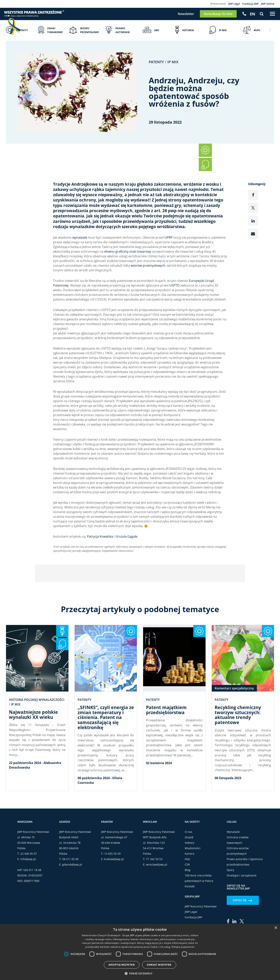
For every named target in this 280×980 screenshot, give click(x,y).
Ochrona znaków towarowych (238, 869)
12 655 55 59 (112, 883)
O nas (189, 861)
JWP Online (266, 4)
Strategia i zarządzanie (242, 904)
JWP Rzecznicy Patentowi (196, 4)
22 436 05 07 (29, 883)
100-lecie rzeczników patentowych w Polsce (199, 907)
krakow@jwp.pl (114, 888)
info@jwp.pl (28, 888)
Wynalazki (233, 861)
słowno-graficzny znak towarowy (128, 258)
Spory (230, 899)
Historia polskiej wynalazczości (37, 718)
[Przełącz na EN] (249, 18)
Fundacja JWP (245, 4)
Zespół (189, 866)
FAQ (187, 888)
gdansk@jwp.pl (72, 893)
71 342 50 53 (154, 888)
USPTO (174, 292)
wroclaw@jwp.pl (157, 893)
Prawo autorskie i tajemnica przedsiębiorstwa (245, 891)
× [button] (276, 928)
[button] (140, 973)
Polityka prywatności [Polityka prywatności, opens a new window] (183, 947)
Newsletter (182, 18)
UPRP (169, 244)
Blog (188, 899)
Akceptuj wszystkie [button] (122, 965)
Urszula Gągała (126, 543)
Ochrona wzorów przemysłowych (238, 880)
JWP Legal (225, 4)
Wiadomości (193, 877)
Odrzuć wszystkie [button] (159, 965)
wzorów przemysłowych (148, 272)
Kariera (189, 883)
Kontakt (190, 915)
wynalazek (80, 244)
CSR (187, 893)
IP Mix (175, 69)
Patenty (157, 69)
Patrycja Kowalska (100, 543)
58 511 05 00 (70, 888)
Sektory (189, 872)
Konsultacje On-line (214, 18)
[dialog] (140, 952)
